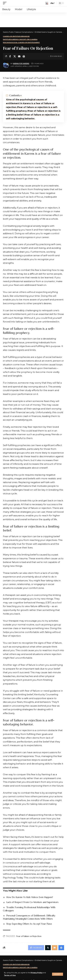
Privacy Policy (37, 973)
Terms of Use (10, 975)
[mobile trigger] (5, 3)
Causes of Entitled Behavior (16, 36)
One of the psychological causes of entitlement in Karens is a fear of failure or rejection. (30, 103)
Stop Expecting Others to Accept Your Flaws (29, 924)
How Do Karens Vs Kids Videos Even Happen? (30, 897)
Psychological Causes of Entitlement (21, 43)
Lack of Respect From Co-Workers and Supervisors (32, 902)
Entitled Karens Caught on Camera (20, 39)
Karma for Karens (21, 64)
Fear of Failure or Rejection (29, 936)
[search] (47, 3)
